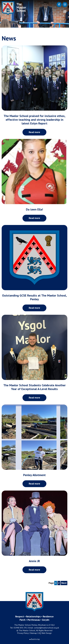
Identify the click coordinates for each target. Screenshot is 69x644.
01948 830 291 (20, 628)
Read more (34, 132)
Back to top (35, 639)
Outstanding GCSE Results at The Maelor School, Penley (34, 297)
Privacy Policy (23, 633)
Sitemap (33, 633)
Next (64, 583)
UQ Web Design (45, 633)
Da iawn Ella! (34, 209)
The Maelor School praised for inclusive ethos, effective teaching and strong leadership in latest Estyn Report (34, 120)
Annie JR (34, 561)
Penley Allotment (34, 475)
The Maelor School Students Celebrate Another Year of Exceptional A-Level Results (34, 387)
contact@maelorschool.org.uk (46, 628)
